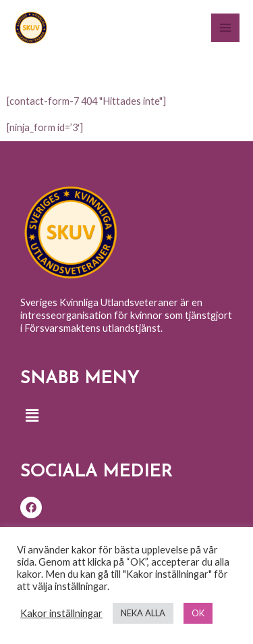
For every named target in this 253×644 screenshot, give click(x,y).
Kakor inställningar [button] (61, 613)
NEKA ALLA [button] (143, 613)
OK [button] (198, 613)
